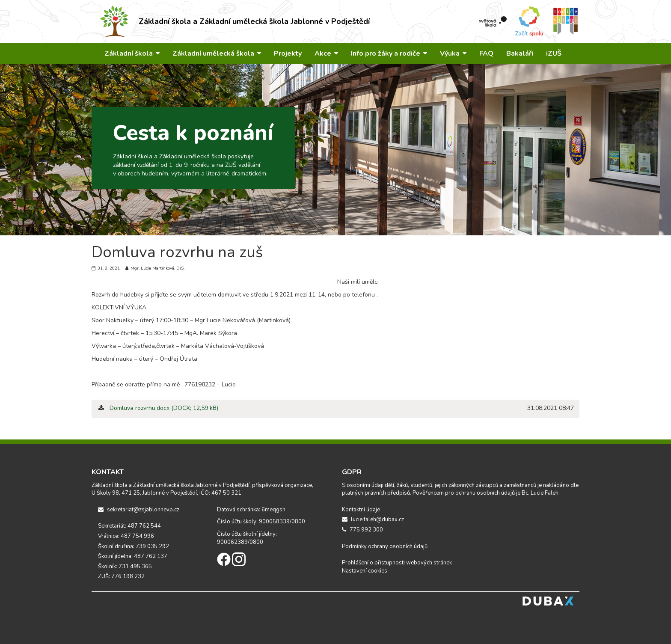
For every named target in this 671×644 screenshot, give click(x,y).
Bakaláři (520, 53)
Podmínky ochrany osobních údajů (385, 546)
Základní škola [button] (132, 53)
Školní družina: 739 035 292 (134, 546)
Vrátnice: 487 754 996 (126, 536)
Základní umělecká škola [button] (217, 53)
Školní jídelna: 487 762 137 (133, 556)
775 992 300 (362, 530)
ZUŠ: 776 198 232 (121, 576)
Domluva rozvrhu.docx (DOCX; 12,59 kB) (164, 408)
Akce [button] (326, 53)
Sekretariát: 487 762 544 (129, 526)
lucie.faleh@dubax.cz (373, 519)
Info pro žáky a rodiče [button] (389, 53)
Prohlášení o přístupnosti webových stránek (397, 563)
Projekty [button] (288, 53)
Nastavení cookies (365, 571)
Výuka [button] (453, 53)
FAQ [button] (486, 53)
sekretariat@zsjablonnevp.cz (139, 510)
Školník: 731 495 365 (125, 567)
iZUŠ (554, 53)
